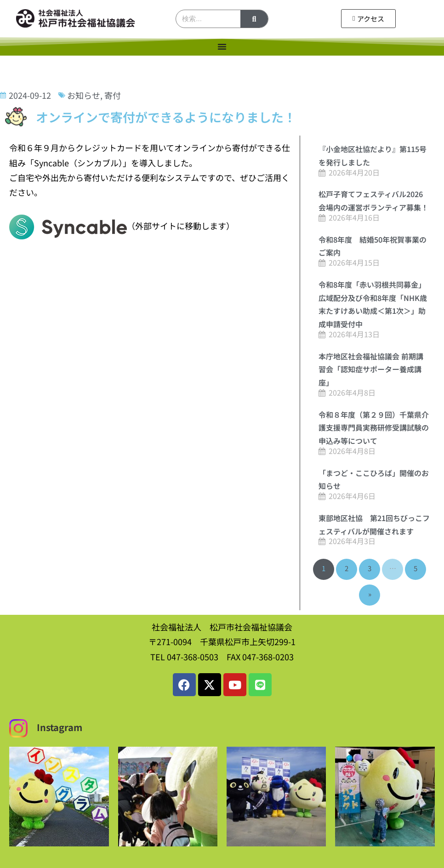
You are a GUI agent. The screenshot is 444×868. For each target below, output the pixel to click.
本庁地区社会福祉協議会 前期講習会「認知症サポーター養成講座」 (371, 369)
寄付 (113, 95)
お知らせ (84, 95)
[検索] (254, 19)
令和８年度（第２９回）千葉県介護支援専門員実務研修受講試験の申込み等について (374, 428)
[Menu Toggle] (222, 46)
